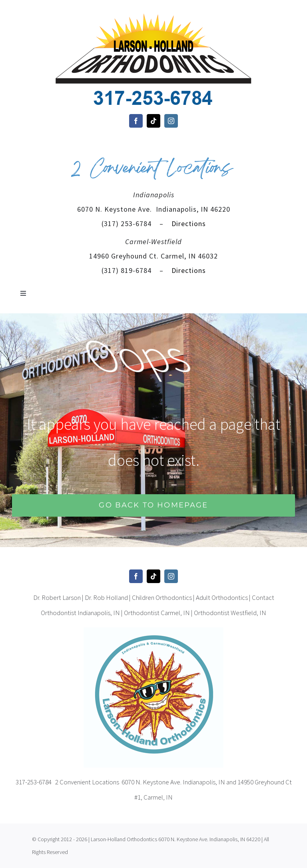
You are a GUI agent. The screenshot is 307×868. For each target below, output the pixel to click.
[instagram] (171, 121)
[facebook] (136, 121)
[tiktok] (153, 121)
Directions (188, 224)
